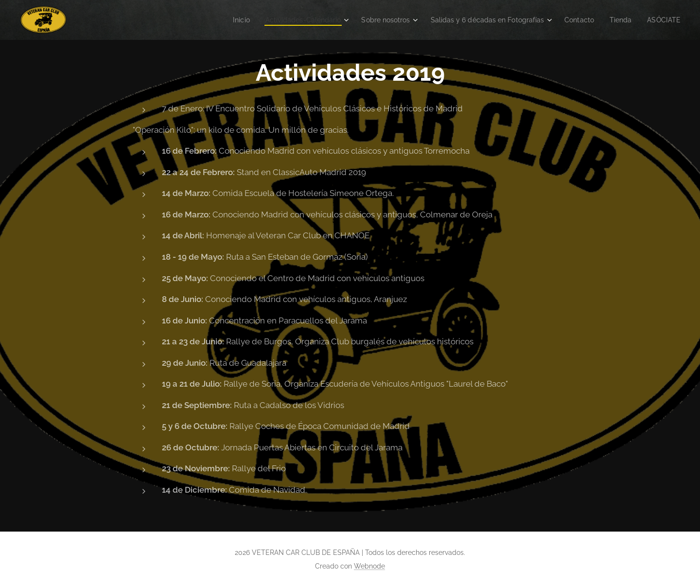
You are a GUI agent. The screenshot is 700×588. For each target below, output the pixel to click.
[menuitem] (215, 20)
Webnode (369, 566)
